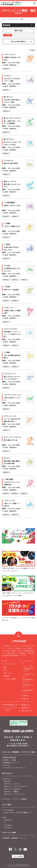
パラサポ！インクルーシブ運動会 (15, 799)
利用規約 (24, 705)
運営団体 (24, 708)
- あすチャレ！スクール (12, 784)
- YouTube (7, 828)
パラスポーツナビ (13, 19)
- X (4, 822)
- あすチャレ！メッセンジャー (14, 794)
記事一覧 (26, 696)
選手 (5, 670)
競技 (22, 19)
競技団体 (7, 676)
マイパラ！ (7, 765)
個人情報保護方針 (9, 705)
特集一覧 (26, 699)
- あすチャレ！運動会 (11, 792)
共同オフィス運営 (10, 760)
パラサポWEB (8, 810)
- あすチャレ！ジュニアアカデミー (16, 786)
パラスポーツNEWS (10, 679)
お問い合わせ (25, 711)
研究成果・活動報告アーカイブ (14, 838)
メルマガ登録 (18, 856)
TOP (5, 661)
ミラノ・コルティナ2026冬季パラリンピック (29, 669)
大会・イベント (9, 673)
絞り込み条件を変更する (19, 42)
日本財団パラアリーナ (11, 763)
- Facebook (8, 820)
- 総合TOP (7, 781)
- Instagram (8, 825)
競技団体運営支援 (10, 757)
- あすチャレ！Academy (12, 789)
